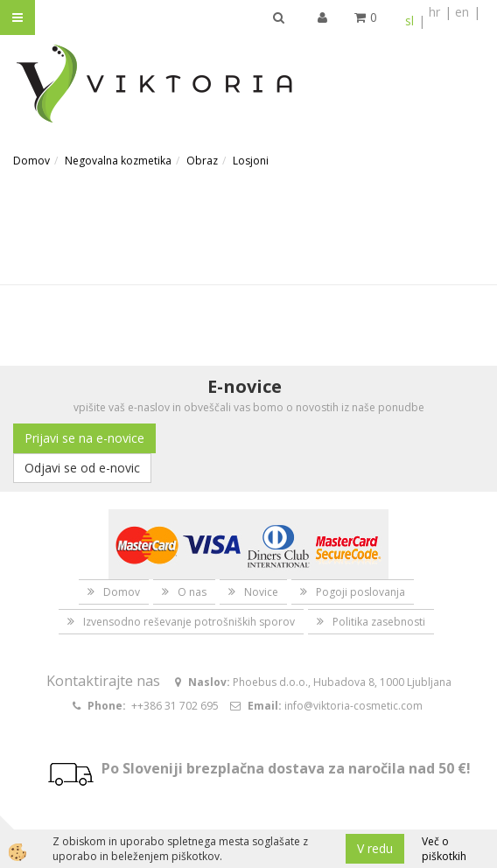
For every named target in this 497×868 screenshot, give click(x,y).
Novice (261, 592)
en (462, 12)
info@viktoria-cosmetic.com (353, 706)
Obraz (202, 161)
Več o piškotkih (444, 849)
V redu (375, 848)
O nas (192, 592)
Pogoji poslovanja (360, 592)
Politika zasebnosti (379, 622)
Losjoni (251, 161)
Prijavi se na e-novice (84, 438)
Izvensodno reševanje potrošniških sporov (189, 622)
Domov (31, 161)
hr (434, 12)
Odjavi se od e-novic (82, 468)
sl (409, 21)
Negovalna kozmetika (118, 161)
